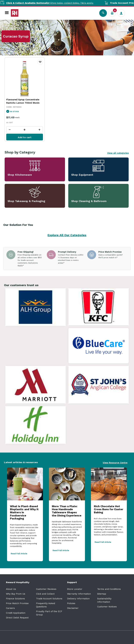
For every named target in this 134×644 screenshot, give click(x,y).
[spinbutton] (25, 130)
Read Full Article (19, 554)
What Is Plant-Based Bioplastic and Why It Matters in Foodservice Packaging (24, 512)
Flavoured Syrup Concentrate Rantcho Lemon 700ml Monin (23, 101)
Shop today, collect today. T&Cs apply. (55, 3)
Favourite (40, 64)
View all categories (118, 153)
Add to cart (25, 137)
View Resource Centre (115, 463)
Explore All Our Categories (67, 235)
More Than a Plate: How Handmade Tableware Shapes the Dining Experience (67, 511)
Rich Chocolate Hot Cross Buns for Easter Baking (109, 509)
